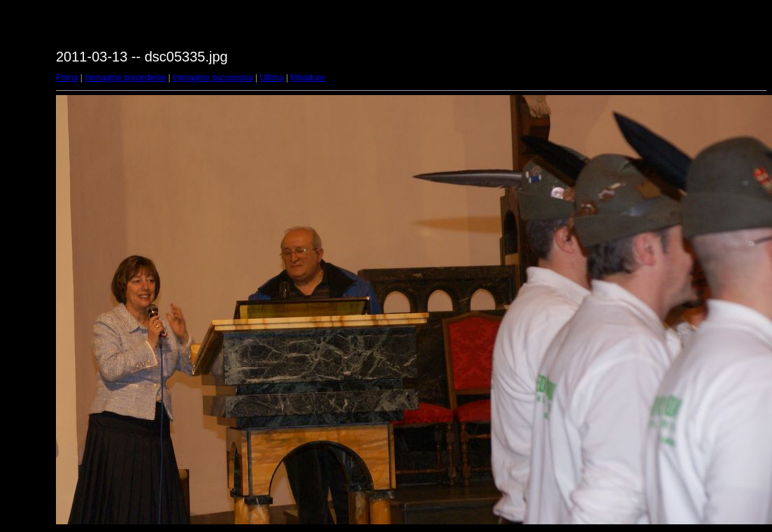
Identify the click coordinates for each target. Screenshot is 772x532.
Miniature (307, 78)
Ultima (272, 78)
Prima (67, 78)
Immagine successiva (213, 78)
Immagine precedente (125, 78)
